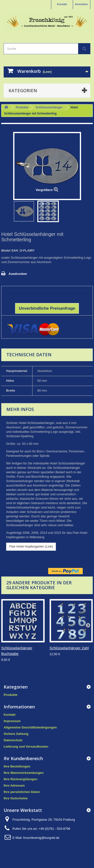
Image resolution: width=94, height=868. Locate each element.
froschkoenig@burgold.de (41, 838)
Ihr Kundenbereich (23, 758)
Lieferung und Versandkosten (26, 747)
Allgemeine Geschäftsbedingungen (30, 727)
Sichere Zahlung (16, 734)
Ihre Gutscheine (16, 798)
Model (6, 250)
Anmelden (81, 4)
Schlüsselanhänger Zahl (69, 648)
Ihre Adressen (14, 785)
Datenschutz (13, 740)
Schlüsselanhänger (49, 107)
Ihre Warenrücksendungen (24, 773)
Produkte (22, 107)
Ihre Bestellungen (17, 766)
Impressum (12, 721)
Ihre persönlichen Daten (22, 792)
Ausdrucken (18, 274)
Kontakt (62, 4)
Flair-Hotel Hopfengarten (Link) (31, 546)
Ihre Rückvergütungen (21, 779)
